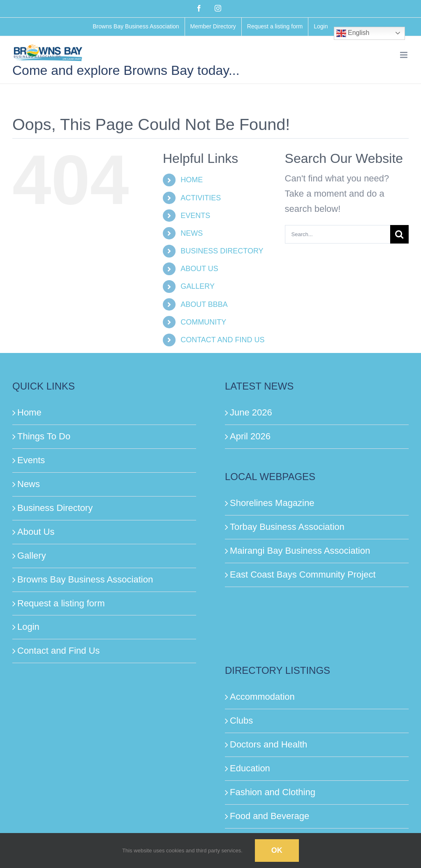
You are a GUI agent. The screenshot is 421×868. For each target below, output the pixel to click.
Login (28, 627)
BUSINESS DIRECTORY (222, 251)
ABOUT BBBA (204, 304)
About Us (36, 532)
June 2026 (251, 412)
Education (250, 768)
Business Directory (55, 508)
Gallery (32, 556)
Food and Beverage (269, 816)
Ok (277, 850)
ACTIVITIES (201, 198)
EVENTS (195, 216)
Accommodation (262, 697)
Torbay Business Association (287, 527)
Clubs (241, 721)
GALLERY (198, 286)
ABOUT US (199, 269)
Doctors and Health (268, 744)
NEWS (192, 233)
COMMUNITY (203, 322)
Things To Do (44, 436)
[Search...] (338, 234)
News (29, 484)
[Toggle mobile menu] (404, 55)
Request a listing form (61, 603)
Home (29, 412)
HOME (192, 180)
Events (31, 460)
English (353, 33)
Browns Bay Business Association (85, 579)
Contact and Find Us (59, 651)
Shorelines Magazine (272, 503)
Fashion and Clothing (273, 792)
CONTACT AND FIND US (222, 340)
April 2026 (250, 436)
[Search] (399, 234)
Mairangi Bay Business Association (300, 551)
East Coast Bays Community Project (303, 574)
